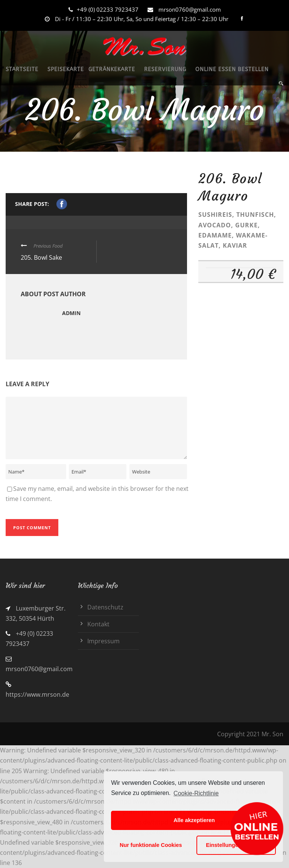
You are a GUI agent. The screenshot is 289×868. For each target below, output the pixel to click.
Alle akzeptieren (194, 820)
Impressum (103, 641)
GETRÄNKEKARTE (112, 69)
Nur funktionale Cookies (151, 845)
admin (71, 313)
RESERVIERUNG (165, 69)
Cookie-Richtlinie (196, 793)
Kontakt (98, 624)
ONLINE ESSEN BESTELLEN (232, 69)
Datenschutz (105, 607)
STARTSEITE (22, 69)
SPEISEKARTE (66, 69)
